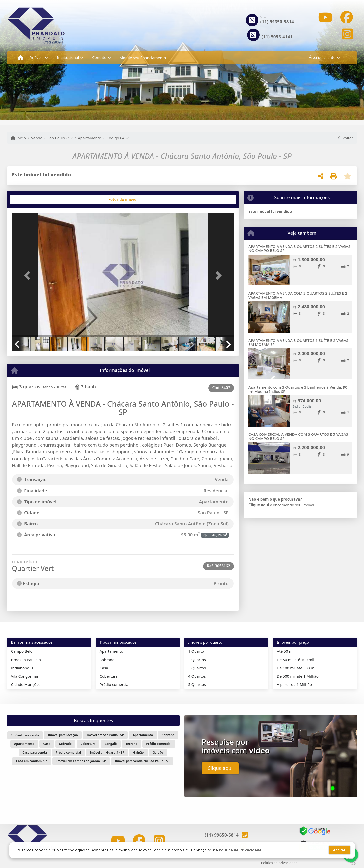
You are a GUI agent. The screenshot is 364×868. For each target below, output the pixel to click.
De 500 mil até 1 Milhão (298, 676)
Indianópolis (22, 668)
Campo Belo (22, 651)
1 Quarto (196, 651)
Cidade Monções (26, 684)
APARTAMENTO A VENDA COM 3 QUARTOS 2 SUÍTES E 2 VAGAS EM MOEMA (298, 295)
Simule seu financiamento (143, 58)
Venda (37, 138)
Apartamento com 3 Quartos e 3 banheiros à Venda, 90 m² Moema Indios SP (298, 389)
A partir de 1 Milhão (295, 684)
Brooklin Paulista (26, 660)
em (105, 735)
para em (142, 761)
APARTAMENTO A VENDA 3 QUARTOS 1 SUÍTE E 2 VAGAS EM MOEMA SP (298, 342)
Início (18, 138)
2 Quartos (197, 660)
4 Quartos (197, 676)
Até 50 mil (286, 651)
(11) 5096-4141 (277, 37)
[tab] (28, 200)
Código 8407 (118, 138)
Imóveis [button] (37, 57)
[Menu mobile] (21, 58)
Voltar (345, 138)
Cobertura (109, 676)
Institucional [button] (68, 57)
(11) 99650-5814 (277, 22)
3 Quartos (197, 668)
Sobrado (107, 660)
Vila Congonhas (25, 676)
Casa (104, 668)
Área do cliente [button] (322, 57)
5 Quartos (197, 684)
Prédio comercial (115, 684)
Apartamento (90, 138)
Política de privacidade (279, 863)
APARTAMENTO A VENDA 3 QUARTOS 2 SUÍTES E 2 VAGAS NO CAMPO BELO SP (299, 248)
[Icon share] (325, 17)
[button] (29, 275)
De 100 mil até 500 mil (297, 668)
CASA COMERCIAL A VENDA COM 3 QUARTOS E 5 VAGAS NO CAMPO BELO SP (298, 436)
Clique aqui (259, 505)
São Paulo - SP (60, 138)
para (25, 735)
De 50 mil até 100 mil (296, 660)
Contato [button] (99, 57)
